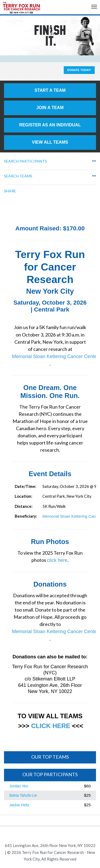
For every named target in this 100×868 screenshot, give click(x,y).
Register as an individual (50, 125)
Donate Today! (79, 70)
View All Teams (50, 142)
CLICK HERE (51, 726)
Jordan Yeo (19, 786)
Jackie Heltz (19, 805)
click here (57, 560)
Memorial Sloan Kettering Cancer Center (55, 356)
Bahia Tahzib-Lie (23, 795)
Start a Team (50, 90)
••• (94, 161)
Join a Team (50, 108)
